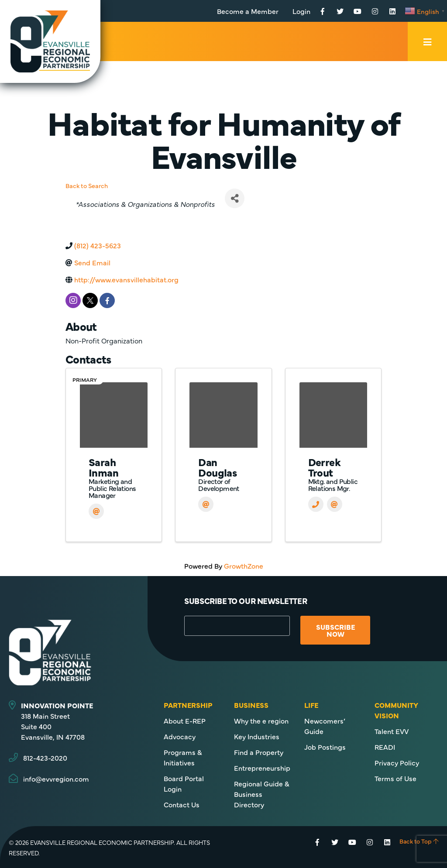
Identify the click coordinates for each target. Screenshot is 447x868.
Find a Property (259, 752)
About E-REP (185, 720)
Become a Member (248, 11)
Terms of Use (395, 778)
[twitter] (90, 300)
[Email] (96, 511)
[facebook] (107, 300)
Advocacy (180, 736)
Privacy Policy (397, 762)
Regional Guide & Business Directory (262, 794)
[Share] (235, 198)
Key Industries (257, 736)
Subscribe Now (335, 630)
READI (385, 747)
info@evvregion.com (56, 779)
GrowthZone (244, 566)
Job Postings (325, 747)
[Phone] (316, 504)
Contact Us (182, 804)
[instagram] (73, 300)
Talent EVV (392, 731)
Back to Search (87, 185)
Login (301, 11)
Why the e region (261, 720)
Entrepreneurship (262, 768)
